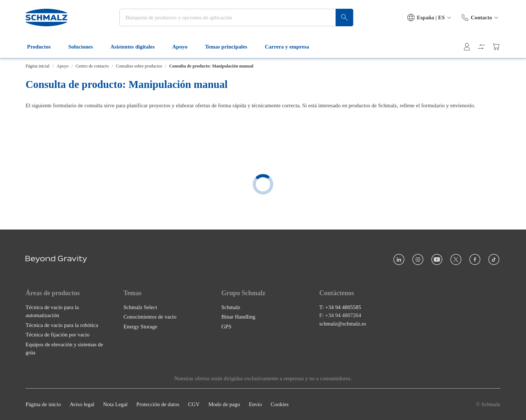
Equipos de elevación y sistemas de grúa (64, 348)
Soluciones (85, 47)
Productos (43, 47)
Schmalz (231, 307)
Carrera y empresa (291, 47)
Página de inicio (43, 404)
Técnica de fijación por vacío (58, 335)
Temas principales (230, 47)
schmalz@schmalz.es (343, 323)
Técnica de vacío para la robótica (62, 325)
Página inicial (38, 66)
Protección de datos (158, 404)
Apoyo (184, 47)
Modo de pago (224, 404)
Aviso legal (82, 404)
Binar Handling (238, 317)
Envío (255, 404)
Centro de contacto (92, 66)
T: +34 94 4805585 (340, 307)
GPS (226, 326)
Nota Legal (115, 404)
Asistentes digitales (137, 47)
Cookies (280, 404)
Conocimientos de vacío (150, 317)
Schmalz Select (140, 307)
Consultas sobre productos (139, 66)
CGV (194, 404)
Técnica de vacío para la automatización (52, 311)
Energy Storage (140, 326)
